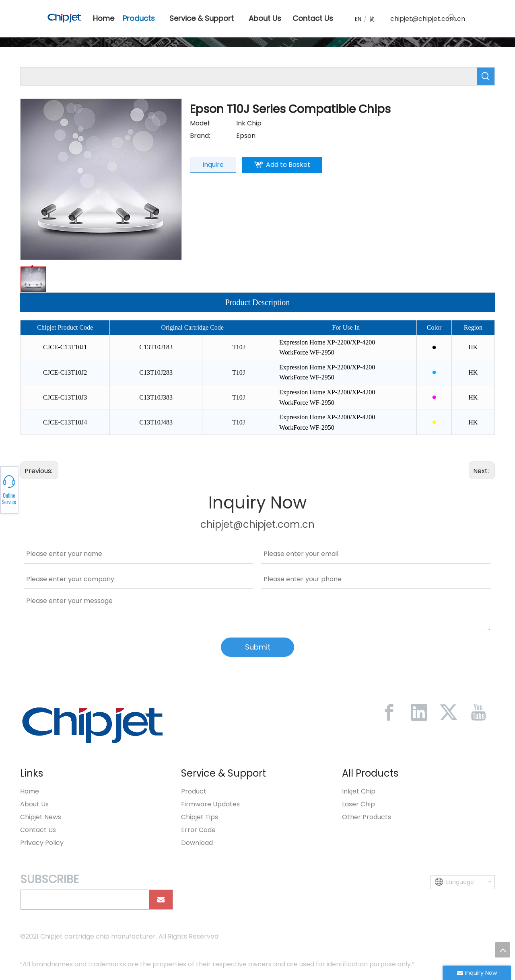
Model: (200, 123)
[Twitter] (449, 712)
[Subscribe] (161, 900)
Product (194, 791)
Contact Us (38, 830)
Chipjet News (41, 817)
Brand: (200, 136)
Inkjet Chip (359, 791)
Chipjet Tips (200, 817)
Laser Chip (358, 804)
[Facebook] (389, 712)
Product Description (258, 302)
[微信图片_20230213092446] (93, 725)
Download (197, 843)
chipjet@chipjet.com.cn (428, 19)
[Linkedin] (419, 712)
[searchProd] (249, 76)
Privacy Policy (42, 843)
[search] (83, 900)
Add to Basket (288, 165)
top (503, 950)
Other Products (367, 817)
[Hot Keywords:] (452, 18)
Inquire (213, 165)
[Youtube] (478, 712)
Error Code (198, 830)
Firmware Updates (210, 804)
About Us (34, 804)
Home (30, 791)
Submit (258, 647)
